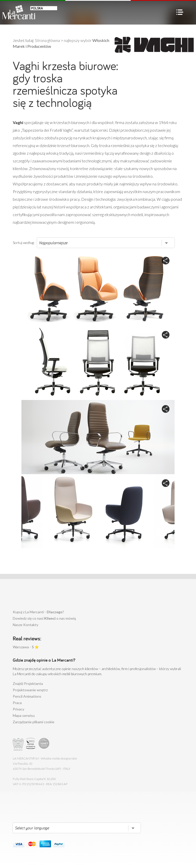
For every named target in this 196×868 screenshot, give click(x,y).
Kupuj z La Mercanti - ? (38, 612)
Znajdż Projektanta (28, 683)
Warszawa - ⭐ (26, 647)
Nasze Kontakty (26, 625)
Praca (17, 703)
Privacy (19, 709)
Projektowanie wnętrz (30, 690)
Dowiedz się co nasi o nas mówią (44, 618)
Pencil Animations (27, 696)
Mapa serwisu (24, 715)
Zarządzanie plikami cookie (34, 722)
